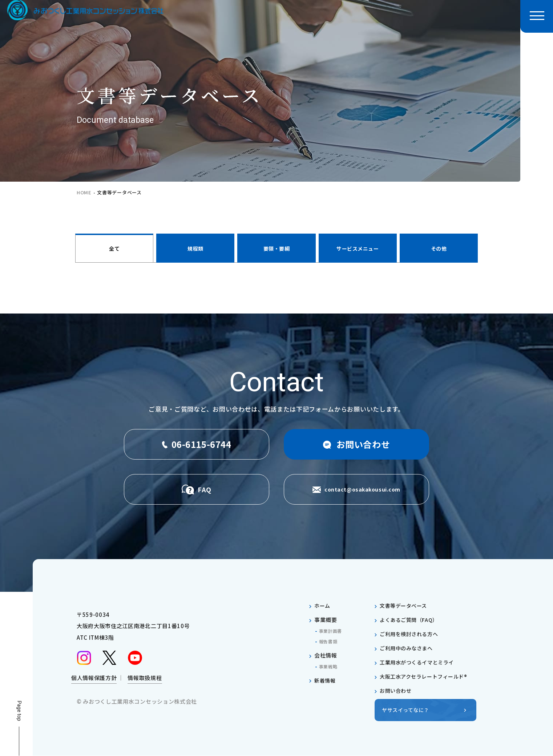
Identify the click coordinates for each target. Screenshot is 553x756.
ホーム (323, 605)
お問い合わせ (397, 690)
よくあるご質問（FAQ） (411, 620)
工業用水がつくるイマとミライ (420, 662)
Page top (19, 711)
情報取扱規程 (145, 680)
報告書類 (330, 641)
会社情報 (326, 655)
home (84, 192)
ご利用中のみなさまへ (408, 648)
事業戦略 (330, 666)
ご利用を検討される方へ (411, 634)
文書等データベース (405, 605)
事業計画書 (332, 631)
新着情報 (326, 680)
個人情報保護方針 (94, 680)
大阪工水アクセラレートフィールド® (427, 676)
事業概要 (326, 620)
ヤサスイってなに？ (407, 710)
